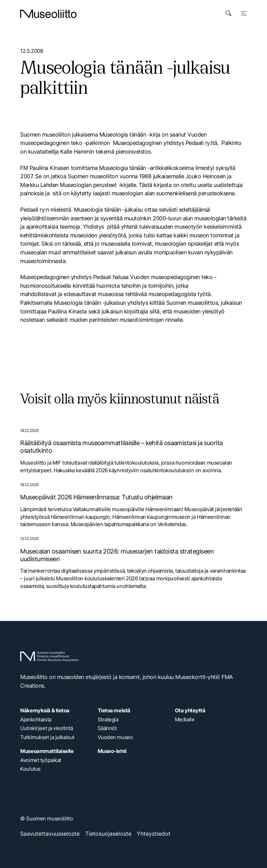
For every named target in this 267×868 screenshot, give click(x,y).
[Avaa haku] (228, 13)
